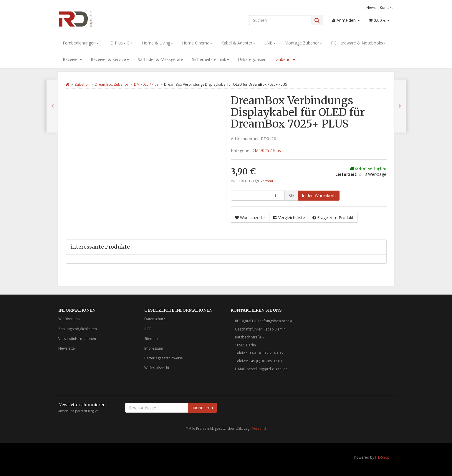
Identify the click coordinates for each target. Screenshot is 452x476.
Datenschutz (155, 319)
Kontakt (386, 7)
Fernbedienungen (81, 43)
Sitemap (151, 339)
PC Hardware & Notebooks (359, 43)
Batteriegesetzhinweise (164, 358)
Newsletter (67, 348)
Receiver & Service (110, 59)
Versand (267, 181)
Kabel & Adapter (238, 43)
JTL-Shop (382, 457)
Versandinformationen (77, 339)
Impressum (154, 348)
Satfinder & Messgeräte (160, 59)
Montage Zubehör (303, 43)
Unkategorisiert (253, 59)
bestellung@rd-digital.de (267, 369)
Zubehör (285, 59)
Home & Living (158, 43)
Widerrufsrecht (157, 368)
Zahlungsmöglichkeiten (78, 329)
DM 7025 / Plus (146, 84)
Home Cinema (197, 43)
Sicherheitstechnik (211, 59)
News (371, 7)
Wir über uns (69, 319)
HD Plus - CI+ (120, 43)
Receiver (72, 59)
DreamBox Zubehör (112, 84)
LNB (270, 43)
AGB (148, 329)
